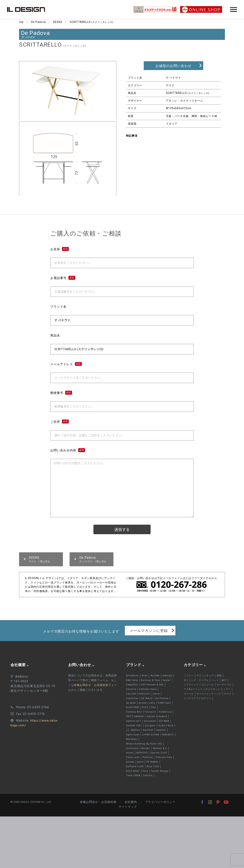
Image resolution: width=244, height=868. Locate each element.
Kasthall (148, 730)
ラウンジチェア (205, 676)
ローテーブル (224, 685)
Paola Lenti (133, 757)
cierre (156, 694)
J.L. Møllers (133, 730)
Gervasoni (150, 721)
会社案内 (131, 802)
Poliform (148, 757)
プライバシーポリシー (160, 802)
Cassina (131, 689)
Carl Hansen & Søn (152, 685)
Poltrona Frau (164, 757)
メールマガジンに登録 (149, 631)
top (21, 22)
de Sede (131, 703)
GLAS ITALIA (166, 726)
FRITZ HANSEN (135, 716)
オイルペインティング (209, 694)
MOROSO (142, 753)
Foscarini (150, 712)
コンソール (208, 685)
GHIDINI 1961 (134, 726)
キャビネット (213, 689)
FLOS (145, 707)
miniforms (132, 748)
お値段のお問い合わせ (173, 66)
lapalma (161, 730)
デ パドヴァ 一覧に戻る (93, 559)
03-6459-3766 (38, 707)
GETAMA (164, 721)
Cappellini (132, 685)
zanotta (148, 775)
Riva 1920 (153, 766)
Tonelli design (160, 771)
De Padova (38, 22)
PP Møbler (152, 762)
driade (143, 703)
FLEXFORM (132, 707)
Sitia (145, 771)
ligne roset (133, 735)
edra (152, 703)
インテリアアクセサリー (197, 698)
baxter (167, 680)
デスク (228, 694)
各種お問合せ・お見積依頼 (98, 802)
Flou (153, 707)
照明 (219, 676)
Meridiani (132, 739)
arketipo (167, 676)
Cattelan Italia (148, 689)
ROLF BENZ (133, 771)
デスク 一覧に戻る (39, 559)
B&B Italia (132, 680)
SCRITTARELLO (91, 22)
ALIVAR (155, 676)
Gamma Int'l (133, 721)
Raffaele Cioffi (135, 766)
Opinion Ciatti (159, 753)
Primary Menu (234, 10)
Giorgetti (150, 726)
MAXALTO (168, 735)
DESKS (58, 22)
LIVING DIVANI (151, 735)
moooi (130, 753)
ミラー (227, 689)
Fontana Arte (134, 712)
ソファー (189, 676)
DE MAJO (147, 698)
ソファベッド (191, 685)
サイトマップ (128, 807)
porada (130, 762)
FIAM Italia (164, 703)
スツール (189, 694)
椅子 (224, 680)
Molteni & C (160, 748)
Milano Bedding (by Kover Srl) (144, 744)
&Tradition (132, 676)
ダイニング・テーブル (196, 680)
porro (140, 762)
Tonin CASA (133, 775)
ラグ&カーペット (193, 689)
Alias (145, 676)
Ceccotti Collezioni (138, 694)
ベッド (215, 680)
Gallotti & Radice (157, 716)
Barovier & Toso (150, 680)
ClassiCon (132, 698)
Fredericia (165, 712)
